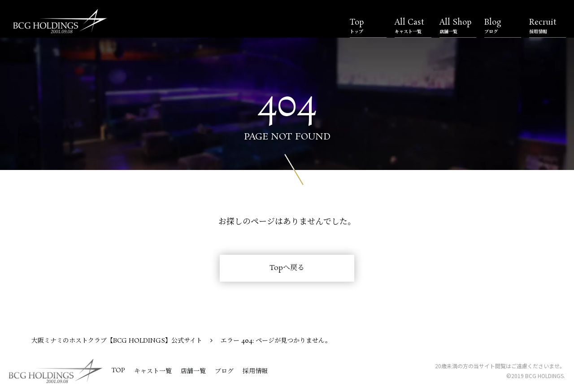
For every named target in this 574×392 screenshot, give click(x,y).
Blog (503, 26)
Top (368, 26)
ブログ (224, 371)
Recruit (548, 26)
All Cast (413, 26)
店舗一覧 (193, 371)
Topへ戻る (287, 268)
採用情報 (255, 371)
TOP (118, 370)
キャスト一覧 (153, 371)
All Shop (458, 26)
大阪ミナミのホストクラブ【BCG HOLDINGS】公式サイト (117, 341)
